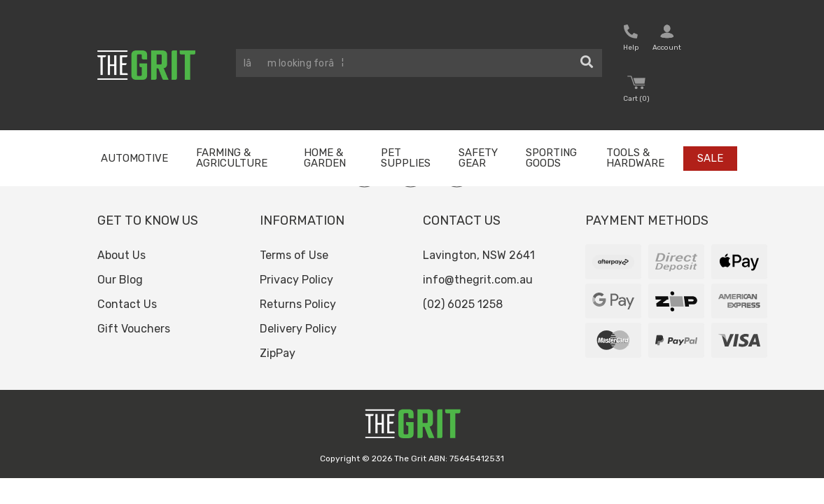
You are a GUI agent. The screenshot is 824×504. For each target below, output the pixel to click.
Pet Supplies (406, 158)
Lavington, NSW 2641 (479, 255)
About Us (121, 255)
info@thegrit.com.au (478, 280)
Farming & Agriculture (232, 158)
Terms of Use (294, 255)
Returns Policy (298, 304)
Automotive (134, 158)
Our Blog (120, 280)
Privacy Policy (296, 280)
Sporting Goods (551, 158)
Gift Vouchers (134, 329)
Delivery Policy (298, 329)
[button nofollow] (631, 40)
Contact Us (127, 304)
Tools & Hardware (635, 158)
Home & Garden (325, 158)
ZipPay (278, 353)
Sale (710, 158)
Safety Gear (478, 158)
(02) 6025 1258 (463, 304)
